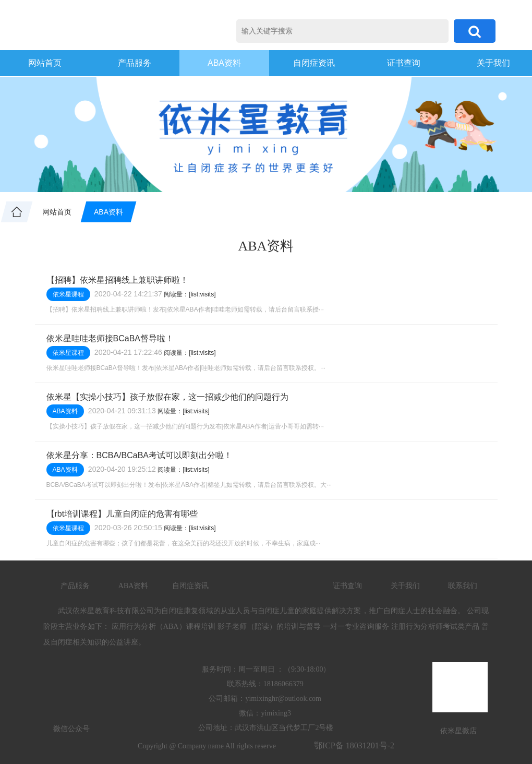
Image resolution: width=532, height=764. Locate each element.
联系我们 (463, 586)
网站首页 (45, 63)
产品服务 (135, 63)
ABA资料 (224, 63)
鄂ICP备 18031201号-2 (354, 745)
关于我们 (405, 586)
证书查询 (404, 63)
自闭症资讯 (314, 63)
